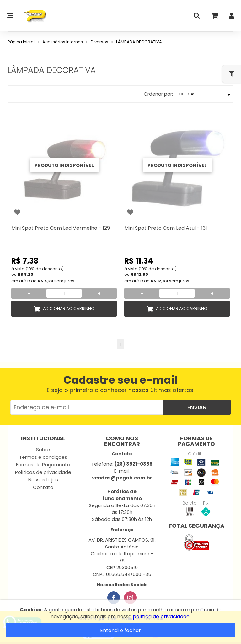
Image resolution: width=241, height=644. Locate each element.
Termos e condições (43, 457)
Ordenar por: (158, 94)
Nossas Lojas (43, 480)
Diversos (99, 42)
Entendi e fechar (120, 630)
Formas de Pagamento (43, 465)
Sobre (43, 450)
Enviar (197, 407)
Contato (43, 487)
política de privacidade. (162, 617)
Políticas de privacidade (43, 472)
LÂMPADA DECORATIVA (139, 42)
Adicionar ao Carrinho (69, 309)
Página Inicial (21, 42)
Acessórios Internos (63, 42)
